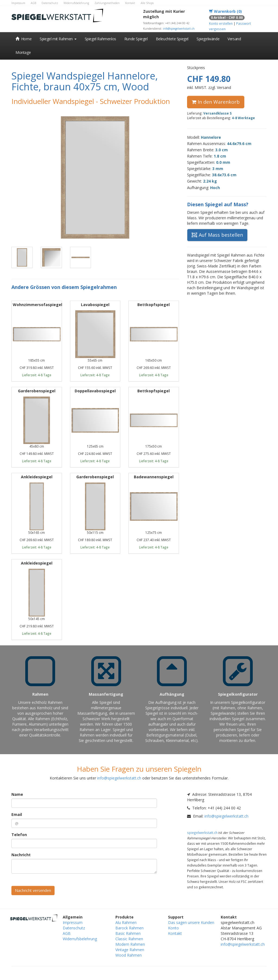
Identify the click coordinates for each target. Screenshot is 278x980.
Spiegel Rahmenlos (100, 39)
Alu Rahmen (126, 922)
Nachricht (21, 855)
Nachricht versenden (33, 890)
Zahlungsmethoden (107, 3)
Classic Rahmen (129, 939)
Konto (173, 928)
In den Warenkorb (216, 102)
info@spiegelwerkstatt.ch (179, 29)
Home (23, 39)
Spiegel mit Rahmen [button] (58, 39)
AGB (33, 3)
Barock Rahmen (129, 928)
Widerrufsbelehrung (76, 3)
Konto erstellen (221, 23)
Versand (234, 39)
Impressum (18, 3)
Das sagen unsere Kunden (191, 922)
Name (17, 794)
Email (17, 814)
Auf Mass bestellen (217, 235)
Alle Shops (147, 3)
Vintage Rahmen (130, 950)
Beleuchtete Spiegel (172, 39)
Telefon (19, 835)
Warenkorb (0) (225, 11)
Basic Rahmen (128, 933)
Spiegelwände (208, 39)
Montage (23, 52)
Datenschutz (50, 3)
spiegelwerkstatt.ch (202, 833)
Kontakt (130, 3)
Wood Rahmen (129, 955)
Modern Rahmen (130, 944)
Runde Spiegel (136, 39)
